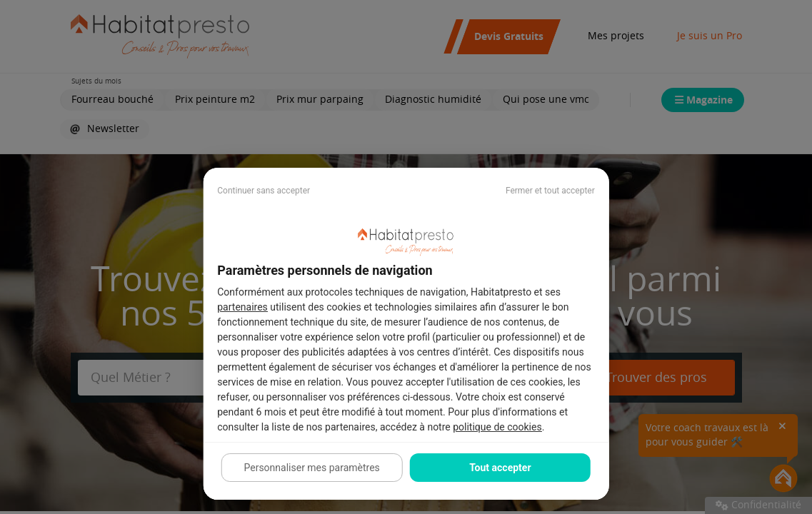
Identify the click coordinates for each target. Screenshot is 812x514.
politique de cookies (497, 427)
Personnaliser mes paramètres (311, 468)
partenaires (242, 307)
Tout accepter (500, 468)
